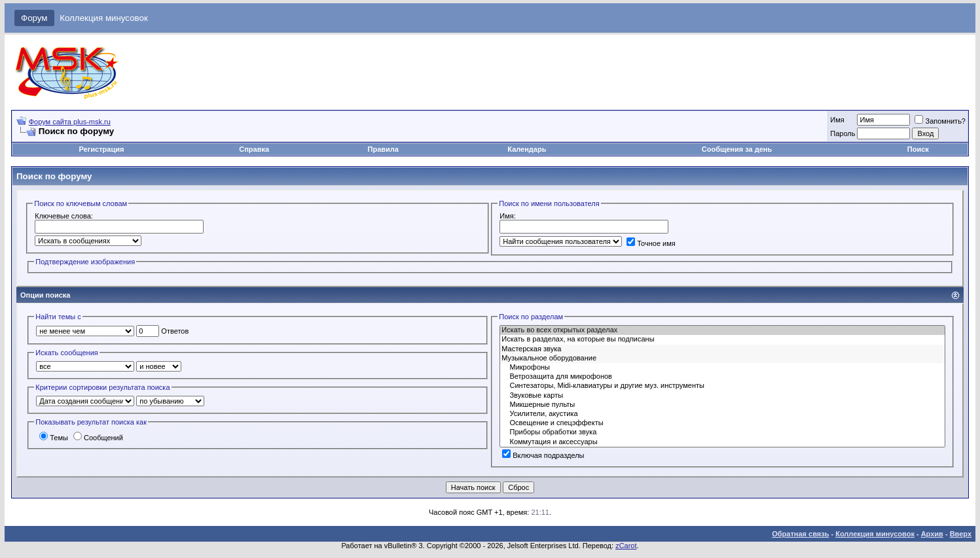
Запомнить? (940, 121)
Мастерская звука (722, 349)
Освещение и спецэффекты (722, 423)
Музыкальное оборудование (722, 358)
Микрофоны (722, 368)
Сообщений (98, 438)
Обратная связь (800, 534)
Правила (383, 149)
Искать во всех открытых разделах (722, 330)
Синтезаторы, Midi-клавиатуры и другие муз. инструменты (722, 386)
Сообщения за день (737, 149)
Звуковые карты (722, 396)
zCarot (626, 546)
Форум (34, 18)
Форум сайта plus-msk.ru (70, 122)
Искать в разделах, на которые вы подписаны (722, 340)
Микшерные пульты (722, 405)
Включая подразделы (543, 455)
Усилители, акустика (722, 414)
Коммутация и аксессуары (722, 442)
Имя (837, 120)
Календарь (527, 149)
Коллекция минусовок (104, 18)
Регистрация (102, 149)
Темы (54, 438)
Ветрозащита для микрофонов (722, 377)
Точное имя (651, 243)
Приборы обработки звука (722, 432)
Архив (932, 534)
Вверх (961, 534)
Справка (254, 149)
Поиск (918, 149)
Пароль (843, 133)
